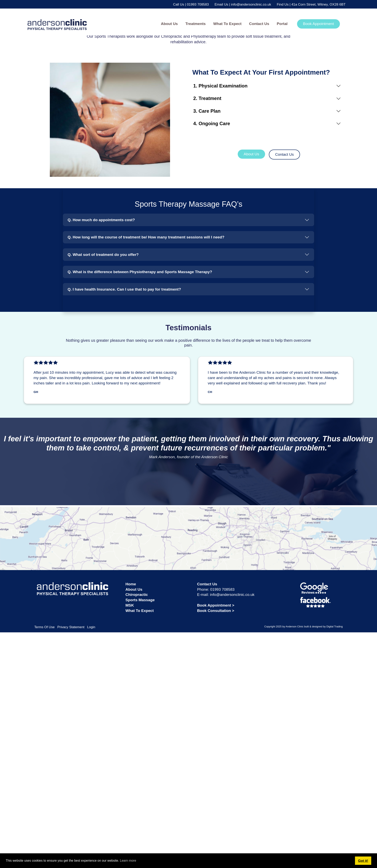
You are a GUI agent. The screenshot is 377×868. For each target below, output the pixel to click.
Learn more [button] (128, 861)
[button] (196, 24)
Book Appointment (318, 24)
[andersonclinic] (44, 24)
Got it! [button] (363, 861)
